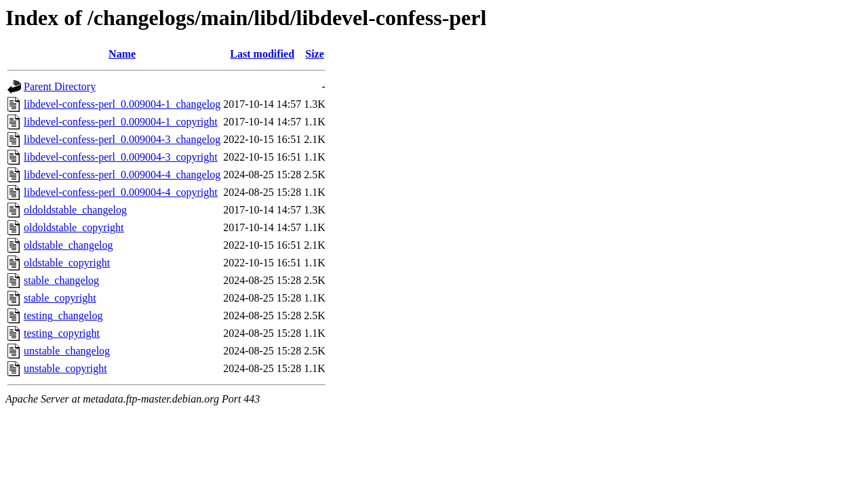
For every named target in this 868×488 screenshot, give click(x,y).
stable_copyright (60, 298)
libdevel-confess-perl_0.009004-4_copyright (121, 192)
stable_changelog (61, 280)
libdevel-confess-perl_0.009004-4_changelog (122, 175)
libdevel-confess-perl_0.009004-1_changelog (122, 104)
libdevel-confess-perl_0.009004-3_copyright (121, 157)
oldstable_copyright (67, 263)
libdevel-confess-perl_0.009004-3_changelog (122, 139)
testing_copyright (62, 333)
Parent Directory (60, 86)
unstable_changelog (67, 351)
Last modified (262, 54)
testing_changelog (63, 316)
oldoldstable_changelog (75, 210)
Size (315, 54)
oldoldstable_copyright (74, 227)
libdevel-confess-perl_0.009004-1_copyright (121, 122)
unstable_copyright (65, 368)
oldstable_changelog (68, 245)
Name (122, 54)
